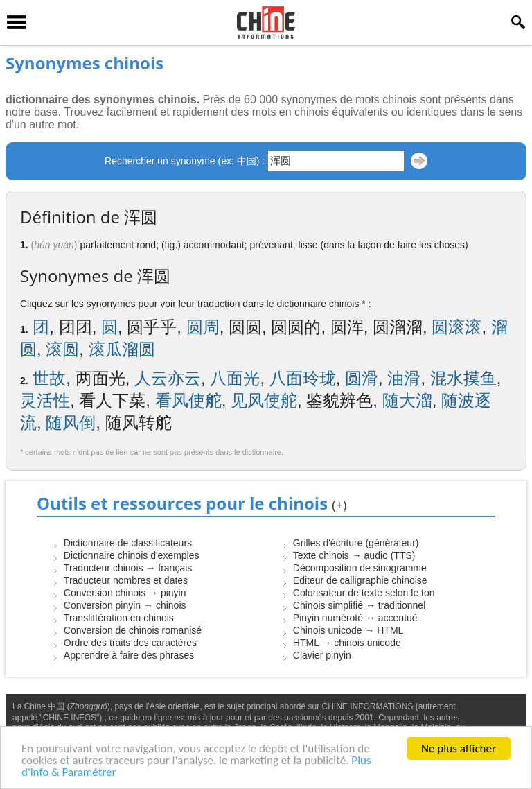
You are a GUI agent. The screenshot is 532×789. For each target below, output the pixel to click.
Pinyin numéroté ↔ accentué (355, 618)
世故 (49, 378)
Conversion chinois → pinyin (125, 593)
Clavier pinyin (322, 655)
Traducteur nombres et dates (126, 580)
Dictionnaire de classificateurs (128, 543)
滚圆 (62, 349)
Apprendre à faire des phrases (129, 655)
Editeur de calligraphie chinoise (360, 580)
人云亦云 (168, 378)
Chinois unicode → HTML (348, 630)
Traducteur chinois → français (128, 568)
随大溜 (407, 400)
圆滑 (362, 378)
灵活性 (45, 400)
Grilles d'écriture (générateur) (356, 543)
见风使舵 (264, 400)
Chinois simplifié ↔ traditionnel (359, 605)
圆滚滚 (456, 327)
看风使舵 (188, 400)
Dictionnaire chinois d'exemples (132, 555)
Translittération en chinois (119, 618)
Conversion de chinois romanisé (133, 630)
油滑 (404, 378)
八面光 (235, 378)
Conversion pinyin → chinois (125, 605)
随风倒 (71, 423)
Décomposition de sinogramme (360, 568)
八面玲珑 (303, 378)
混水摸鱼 (463, 378)
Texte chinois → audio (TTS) (354, 555)
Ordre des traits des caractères (130, 643)
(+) (339, 505)
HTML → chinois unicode (347, 643)
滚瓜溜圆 (122, 349)
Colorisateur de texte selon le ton (364, 593)
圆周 (203, 327)
